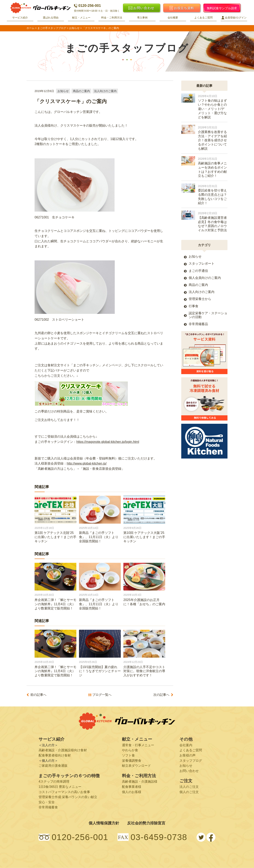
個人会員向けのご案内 (205, 278)
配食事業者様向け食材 (55, 755)
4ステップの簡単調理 (54, 782)
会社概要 (173, 18)
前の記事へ (38, 695)
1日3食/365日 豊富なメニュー (60, 787)
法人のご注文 (189, 787)
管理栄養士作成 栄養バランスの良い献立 (68, 797)
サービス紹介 (20, 18)
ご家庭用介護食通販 (53, 766)
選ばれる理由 (51, 18)
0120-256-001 (87, 6)
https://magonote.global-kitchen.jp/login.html (108, 442)
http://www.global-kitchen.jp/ (87, 463)
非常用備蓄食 (48, 807)
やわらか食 (130, 750)
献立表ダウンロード (136, 766)
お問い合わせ (189, 771)
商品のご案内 (81, 91)
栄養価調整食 (132, 761)
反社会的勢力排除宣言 (146, 823)
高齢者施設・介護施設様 (140, 782)
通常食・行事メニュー (138, 745)
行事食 (194, 306)
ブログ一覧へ (102, 695)
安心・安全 (47, 802)
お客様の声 (187, 755)
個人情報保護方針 (104, 823)
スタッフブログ (191, 761)
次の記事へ (161, 695)
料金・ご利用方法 (112, 18)
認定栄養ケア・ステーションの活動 (208, 315)
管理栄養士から (200, 299)
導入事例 (142, 18)
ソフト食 (128, 755)
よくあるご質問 (203, 18)
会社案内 (186, 745)
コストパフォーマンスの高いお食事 (64, 792)
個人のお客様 (132, 792)
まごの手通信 (198, 271)
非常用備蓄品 (198, 324)
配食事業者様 (132, 787)
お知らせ (63, 91)
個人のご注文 (189, 792)
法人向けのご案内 (105, 91)
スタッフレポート (202, 264)
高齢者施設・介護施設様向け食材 (63, 750)
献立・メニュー (81, 18)
